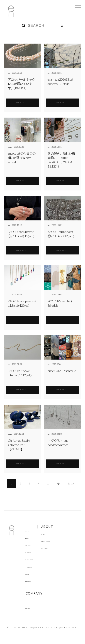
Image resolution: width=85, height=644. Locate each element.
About (29, 600)
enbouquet (13, 147)
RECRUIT (33, 567)
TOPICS (30, 545)
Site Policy (53, 548)
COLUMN (33, 559)
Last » (71, 483)
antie (11, 73)
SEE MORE (23, 102)
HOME (29, 530)
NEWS (31, 552)
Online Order (55, 541)
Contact (30, 608)
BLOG (29, 538)
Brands (51, 534)
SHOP (29, 574)
